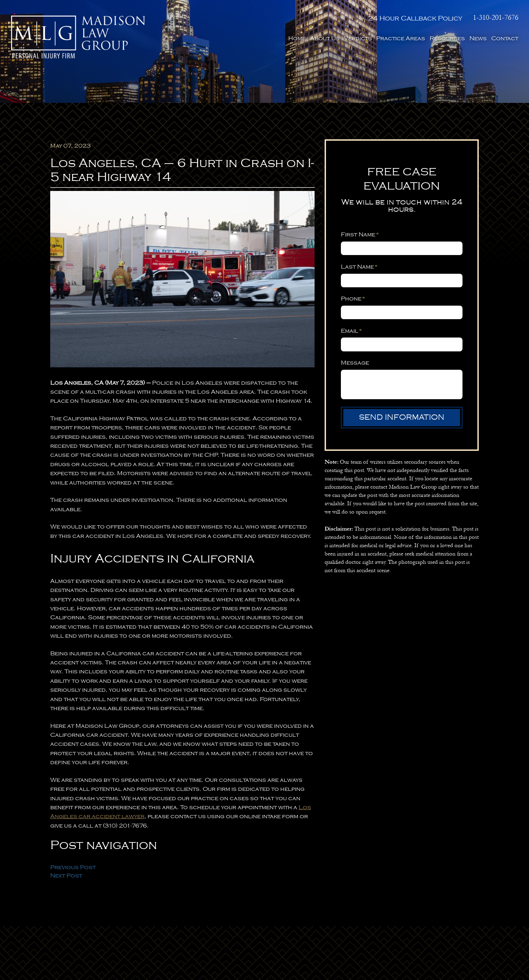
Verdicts (358, 38)
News (478, 38)
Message (355, 363)
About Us (325, 38)
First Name (360, 234)
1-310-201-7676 (496, 17)
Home (297, 38)
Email (351, 331)
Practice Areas (401, 38)
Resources (447, 38)
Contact (505, 38)
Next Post (66, 876)
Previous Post (73, 867)
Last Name (359, 267)
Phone (353, 299)
